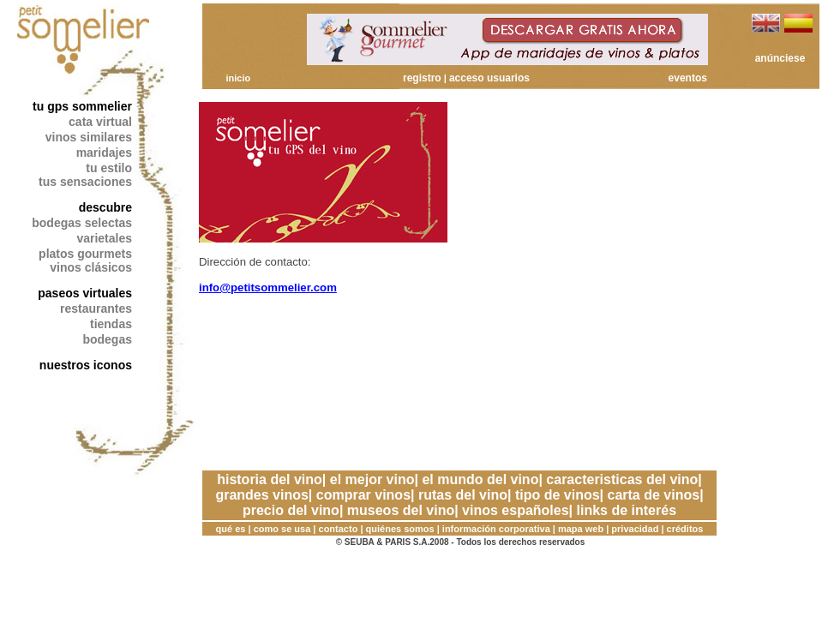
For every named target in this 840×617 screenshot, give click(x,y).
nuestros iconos (86, 365)
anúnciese (780, 58)
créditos (685, 529)
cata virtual (100, 122)
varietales (104, 238)
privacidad (635, 529)
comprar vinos (363, 495)
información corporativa (496, 529)
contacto (339, 529)
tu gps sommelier (82, 106)
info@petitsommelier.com (268, 288)
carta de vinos (654, 495)
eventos (688, 78)
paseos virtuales (85, 293)
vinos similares (89, 137)
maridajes (104, 153)
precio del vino (291, 510)
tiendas (111, 324)
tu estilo (109, 168)
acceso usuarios (489, 78)
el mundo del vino (480, 479)
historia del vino (270, 479)
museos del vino (401, 510)
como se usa (282, 529)
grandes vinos (261, 495)
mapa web (581, 529)
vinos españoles (516, 510)
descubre (105, 207)
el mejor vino (372, 479)
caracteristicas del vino (622, 479)
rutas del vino (463, 495)
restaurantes (96, 308)
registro (422, 78)
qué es (231, 529)
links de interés (627, 510)
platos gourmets (85, 254)
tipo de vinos (558, 495)
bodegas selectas (82, 223)
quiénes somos (400, 529)
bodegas (107, 339)
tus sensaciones (85, 182)
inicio (238, 78)
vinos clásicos (91, 267)
